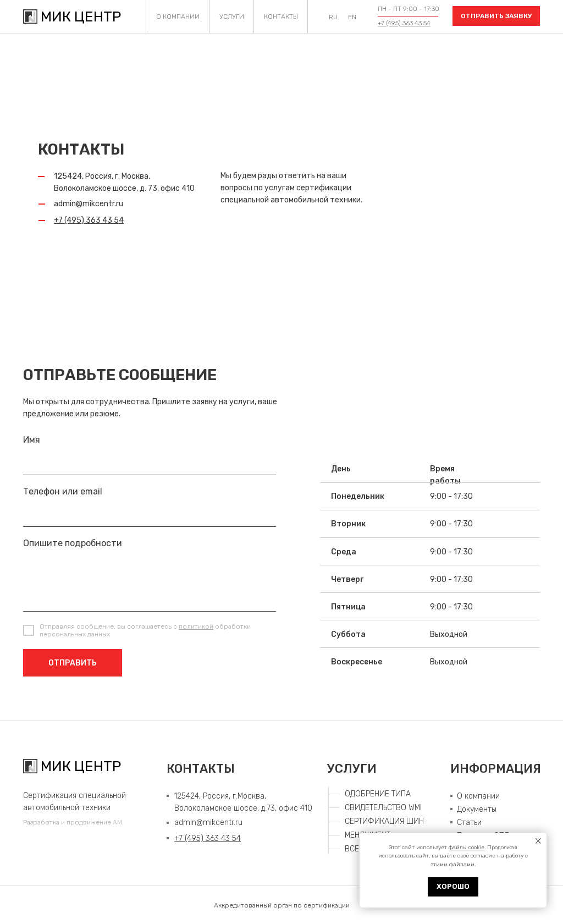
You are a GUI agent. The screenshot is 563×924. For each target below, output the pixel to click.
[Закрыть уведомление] (538, 841)
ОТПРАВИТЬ (73, 663)
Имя (32, 440)
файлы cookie (467, 848)
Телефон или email (63, 491)
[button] (496, 16)
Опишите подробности (73, 543)
